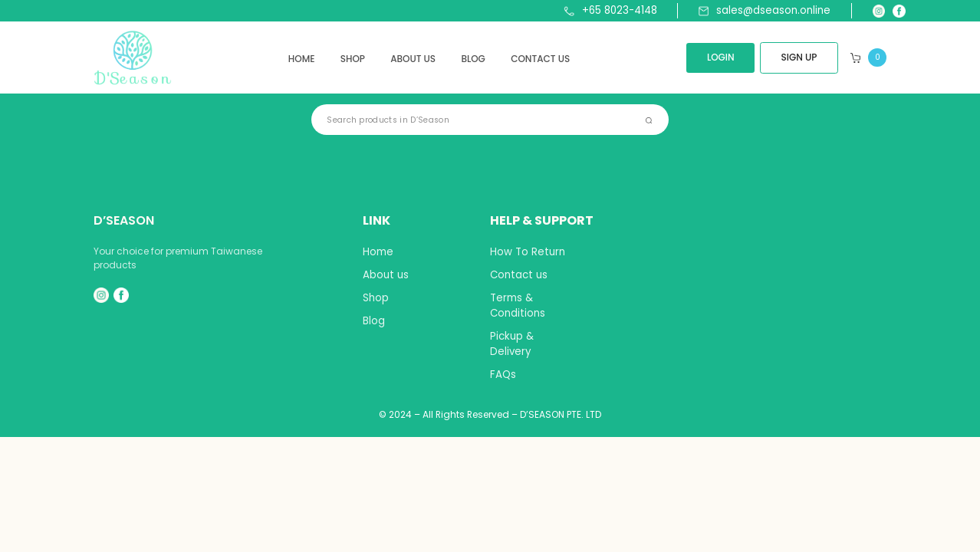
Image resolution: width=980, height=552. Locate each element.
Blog (473, 59)
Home (302, 59)
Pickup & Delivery (512, 344)
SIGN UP (799, 57)
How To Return (528, 252)
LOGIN (721, 57)
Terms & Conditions (518, 306)
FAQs (503, 375)
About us (413, 59)
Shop (353, 59)
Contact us (540, 59)
